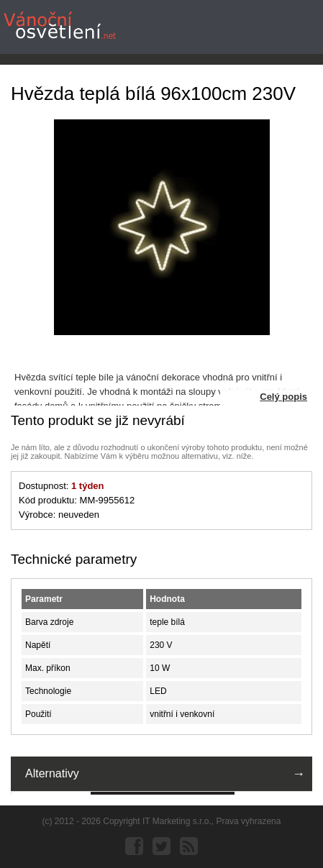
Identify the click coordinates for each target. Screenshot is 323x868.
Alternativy (52, 773)
